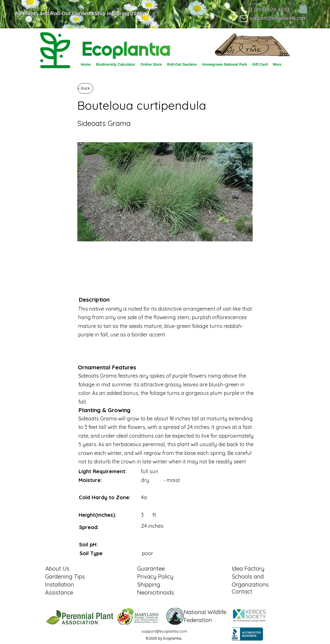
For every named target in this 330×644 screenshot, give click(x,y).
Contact (242, 591)
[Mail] (244, 19)
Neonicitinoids (156, 592)
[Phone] (244, 10)
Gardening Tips (65, 577)
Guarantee (151, 569)
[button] (303, 8)
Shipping (149, 584)
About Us (57, 569)
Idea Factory (248, 569)
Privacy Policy (155, 577)
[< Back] (85, 88)
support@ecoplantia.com (278, 18)
